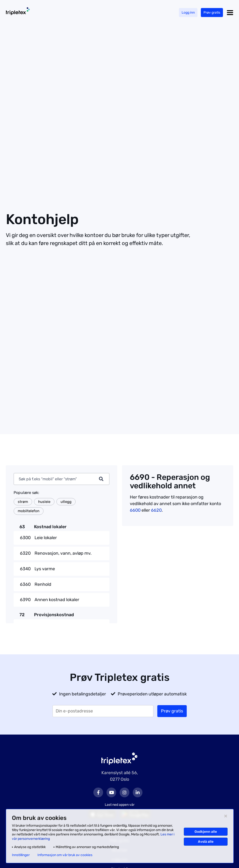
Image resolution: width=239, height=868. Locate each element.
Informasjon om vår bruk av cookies (65, 855)
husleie (44, 502)
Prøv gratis (212, 13)
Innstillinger (21, 855)
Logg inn (188, 13)
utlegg (66, 502)
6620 (156, 510)
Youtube (111, 792)
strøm (23, 502)
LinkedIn (138, 792)
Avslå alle (206, 842)
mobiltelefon (29, 511)
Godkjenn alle (206, 832)
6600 (135, 510)
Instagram (124, 792)
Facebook (98, 792)
